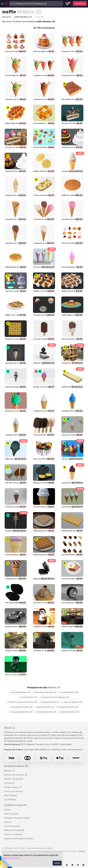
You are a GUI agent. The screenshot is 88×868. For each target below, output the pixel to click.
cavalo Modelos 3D (28, 697)
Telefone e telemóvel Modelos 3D (22, 702)
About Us (9, 728)
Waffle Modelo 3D (69, 387)
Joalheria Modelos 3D (72, 702)
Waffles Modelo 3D (41, 171)
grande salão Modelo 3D (72, 627)
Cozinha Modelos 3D (68, 692)
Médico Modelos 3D (44, 707)
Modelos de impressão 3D (16, 775)
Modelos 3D (9, 771)
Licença (7, 822)
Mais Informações (11, 858)
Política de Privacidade (14, 830)
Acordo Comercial (12, 826)
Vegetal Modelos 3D (49, 702)
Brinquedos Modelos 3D (21, 707)
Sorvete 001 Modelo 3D (15, 147)
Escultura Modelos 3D (20, 692)
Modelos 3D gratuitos (13, 779)
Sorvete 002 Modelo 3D (72, 123)
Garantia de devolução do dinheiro (19, 839)
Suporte (7, 810)
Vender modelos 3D (13, 787)
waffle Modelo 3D (12, 267)
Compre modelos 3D (16, 766)
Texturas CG (9, 783)
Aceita (57, 863)
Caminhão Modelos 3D (46, 712)
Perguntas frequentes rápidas (17, 818)
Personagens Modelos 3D (45, 692)
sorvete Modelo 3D (70, 267)
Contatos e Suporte (15, 805)
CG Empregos (10, 800)
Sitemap (82, 851)
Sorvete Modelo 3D (70, 339)
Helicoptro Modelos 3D (67, 707)
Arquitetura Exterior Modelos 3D (54, 697)
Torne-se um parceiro (13, 791)
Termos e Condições (13, 834)
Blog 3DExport (11, 795)
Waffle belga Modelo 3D (15, 123)
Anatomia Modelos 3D (69, 712)
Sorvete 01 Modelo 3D (43, 339)
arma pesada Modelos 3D (21, 712)
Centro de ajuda (11, 814)
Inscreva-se (80, 4)
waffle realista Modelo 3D (72, 291)
